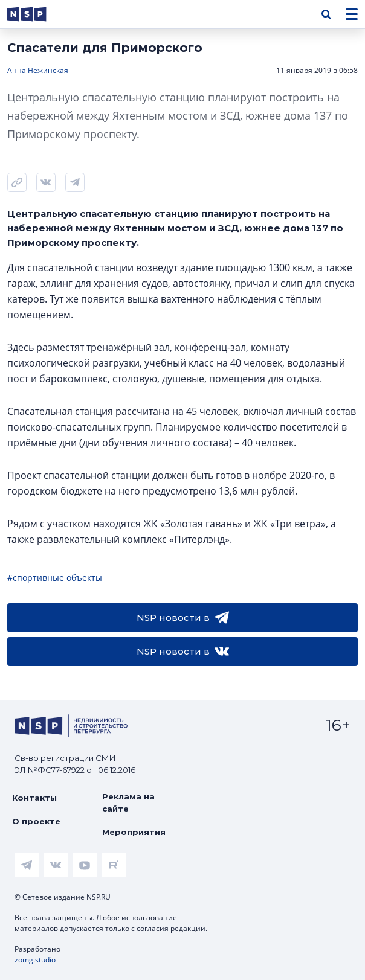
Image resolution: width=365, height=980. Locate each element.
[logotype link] (37, 14)
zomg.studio (35, 960)
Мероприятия (134, 832)
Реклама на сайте (128, 802)
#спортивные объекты (55, 578)
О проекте (36, 821)
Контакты (34, 798)
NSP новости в (183, 618)
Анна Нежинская (38, 70)
